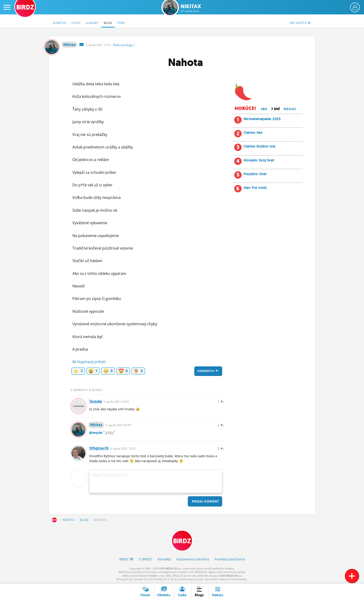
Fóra (121, 23)
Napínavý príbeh (89, 362)
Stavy (76, 23)
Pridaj (205, 501)
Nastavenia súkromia (193, 559)
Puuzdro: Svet (255, 174)
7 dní (276, 109)
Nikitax (191, 8)
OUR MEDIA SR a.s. (170, 568)
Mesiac (290, 109)
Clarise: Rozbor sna (259, 146)
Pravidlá (230, 559)
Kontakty (164, 559)
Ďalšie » (124, 45)
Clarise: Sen (253, 133)
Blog (108, 23)
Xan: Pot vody (255, 188)
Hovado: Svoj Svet (259, 160)
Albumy (92, 23)
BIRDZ (54, 520)
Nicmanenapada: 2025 (262, 119)
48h (264, 109)
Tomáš (152, 576)
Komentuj (208, 371)
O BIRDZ (145, 559)
